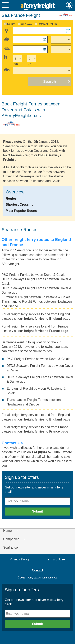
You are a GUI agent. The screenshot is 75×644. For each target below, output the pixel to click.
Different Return (47, 24)
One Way (27, 24)
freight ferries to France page (46, 331)
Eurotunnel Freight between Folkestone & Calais (36, 297)
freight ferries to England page (47, 319)
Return (11, 24)
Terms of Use (55, 559)
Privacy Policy (20, 559)
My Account (69, 5)
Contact (37, 570)
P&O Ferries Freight (18, 155)
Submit (37, 511)
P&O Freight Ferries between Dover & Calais (33, 275)
